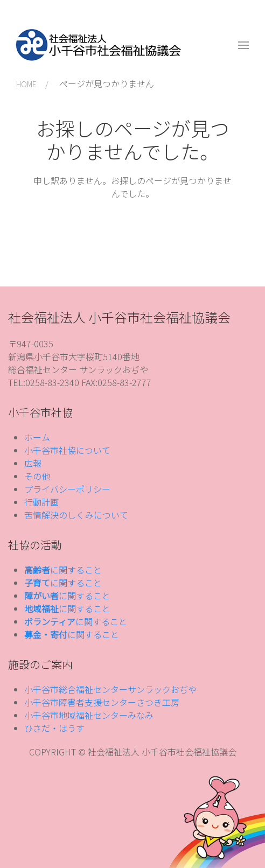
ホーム (37, 437)
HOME (26, 84)
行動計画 (41, 502)
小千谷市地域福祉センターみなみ (89, 715)
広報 (33, 463)
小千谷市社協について (67, 450)
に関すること (63, 570)
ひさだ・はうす (54, 728)
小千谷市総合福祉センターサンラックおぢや (110, 689)
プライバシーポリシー (67, 489)
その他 (37, 476)
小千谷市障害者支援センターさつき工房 (102, 702)
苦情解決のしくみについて (76, 515)
